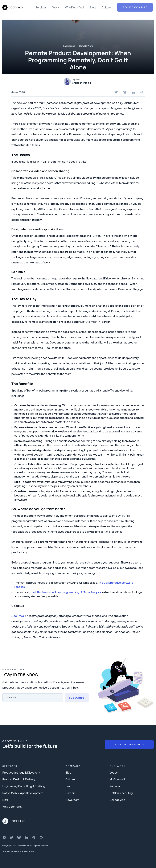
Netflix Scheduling (121, 793)
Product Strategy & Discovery (21, 772)
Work (56, 7)
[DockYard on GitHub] (41, 837)
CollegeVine (117, 800)
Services (41, 7)
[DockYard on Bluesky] (19, 837)
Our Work (118, 766)
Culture (106, 7)
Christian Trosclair (82, 83)
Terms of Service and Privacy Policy (18, 851)
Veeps (114, 772)
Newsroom (72, 800)
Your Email (11, 697)
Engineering (69, 46)
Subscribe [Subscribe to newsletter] (77, 698)
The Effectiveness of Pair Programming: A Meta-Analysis (66, 592)
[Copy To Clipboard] (141, 92)
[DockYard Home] (14, 821)
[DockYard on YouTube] (4, 837)
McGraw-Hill (118, 779)
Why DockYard (74, 7)
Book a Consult (135, 7)
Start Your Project (129, 744)
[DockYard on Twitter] (12, 837)
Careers (70, 793)
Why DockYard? (12, 807)
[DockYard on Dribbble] (34, 837)
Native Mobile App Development (23, 793)
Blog (93, 7)
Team (69, 786)
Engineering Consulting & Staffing (24, 786)
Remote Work (86, 46)
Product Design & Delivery (19, 779)
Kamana (115, 786)
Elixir (5, 800)
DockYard (18, 616)
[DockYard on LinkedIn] (26, 837)
